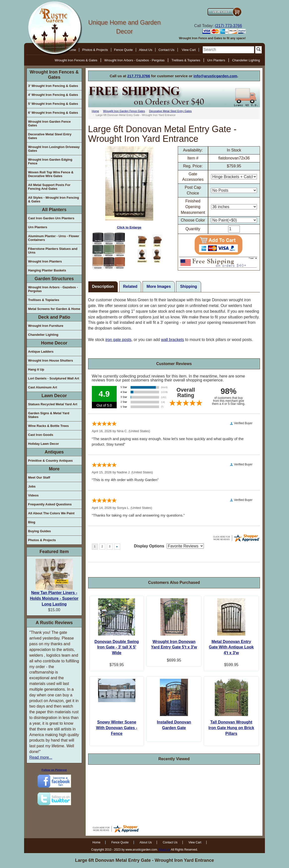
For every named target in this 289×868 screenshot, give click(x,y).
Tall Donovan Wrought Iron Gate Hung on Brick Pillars (231, 728)
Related (130, 286)
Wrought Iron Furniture (46, 326)
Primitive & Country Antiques (50, 461)
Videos (33, 495)
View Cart (189, 50)
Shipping (188, 286)
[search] (228, 50)
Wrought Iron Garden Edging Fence (50, 161)
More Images (159, 286)
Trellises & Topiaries (186, 60)
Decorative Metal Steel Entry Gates (50, 136)
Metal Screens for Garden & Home (54, 309)
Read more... (41, 757)
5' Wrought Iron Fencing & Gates (53, 104)
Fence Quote (124, 50)
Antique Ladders (41, 352)
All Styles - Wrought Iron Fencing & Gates (54, 199)
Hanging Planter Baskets (47, 270)
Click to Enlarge (129, 188)
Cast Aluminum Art (43, 387)
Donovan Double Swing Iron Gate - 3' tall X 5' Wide (117, 647)
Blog (32, 522)
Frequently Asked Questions (50, 504)
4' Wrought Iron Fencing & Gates (53, 95)
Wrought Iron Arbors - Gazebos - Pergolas (134, 60)
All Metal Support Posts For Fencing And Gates (49, 187)
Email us (164, 850)
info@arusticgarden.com (215, 76)
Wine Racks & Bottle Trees (48, 426)
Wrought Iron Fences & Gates (76, 60)
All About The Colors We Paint (51, 513)
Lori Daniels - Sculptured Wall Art (54, 378)
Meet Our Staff (39, 477)
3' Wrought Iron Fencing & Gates (53, 86)
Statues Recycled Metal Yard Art (53, 404)
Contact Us (166, 50)
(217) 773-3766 (228, 26)
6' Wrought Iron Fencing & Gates (53, 113)
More (54, 469)
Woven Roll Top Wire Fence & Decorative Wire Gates (51, 174)
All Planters (54, 210)
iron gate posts (118, 340)
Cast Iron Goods (41, 435)
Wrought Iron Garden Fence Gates (49, 123)
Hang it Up (36, 369)
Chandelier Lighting (246, 60)
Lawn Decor (54, 396)
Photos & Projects (95, 50)
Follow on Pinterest (54, 770)
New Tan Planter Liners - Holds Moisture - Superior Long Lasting (54, 598)
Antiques (54, 452)
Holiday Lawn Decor (43, 444)
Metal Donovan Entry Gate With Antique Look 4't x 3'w (231, 647)
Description (103, 286)
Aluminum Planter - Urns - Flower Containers (54, 238)
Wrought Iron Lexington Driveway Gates (54, 149)
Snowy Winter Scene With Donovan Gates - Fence (117, 728)
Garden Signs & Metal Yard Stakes (49, 415)
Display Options (149, 546)
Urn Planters (216, 60)
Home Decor (54, 343)
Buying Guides (39, 531)
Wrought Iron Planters (45, 261)
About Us (146, 50)
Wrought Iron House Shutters (51, 360)
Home (95, 111)
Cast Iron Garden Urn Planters (51, 218)
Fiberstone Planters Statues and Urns (53, 251)
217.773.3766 (139, 76)
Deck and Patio (54, 317)
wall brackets (173, 340)
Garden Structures (54, 279)
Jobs (32, 486)
